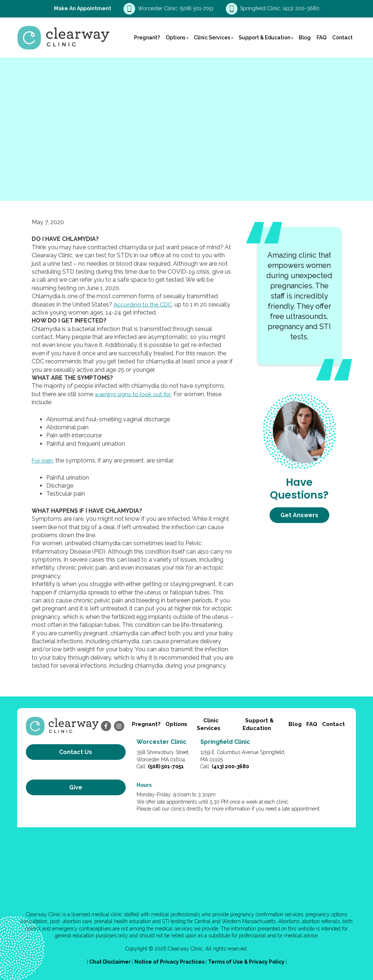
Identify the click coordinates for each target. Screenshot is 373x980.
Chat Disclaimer (111, 962)
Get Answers (299, 515)
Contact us (76, 752)
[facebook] (106, 726)
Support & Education (264, 38)
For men (43, 460)
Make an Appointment (83, 8)
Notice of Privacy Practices (170, 962)
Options (176, 38)
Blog (305, 38)
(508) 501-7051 (197, 8)
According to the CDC (143, 304)
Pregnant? (147, 38)
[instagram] (119, 726)
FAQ (321, 38)
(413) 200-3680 (301, 8)
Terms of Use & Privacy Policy (247, 962)
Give (76, 776)
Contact (342, 38)
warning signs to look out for (133, 394)
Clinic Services (212, 38)
